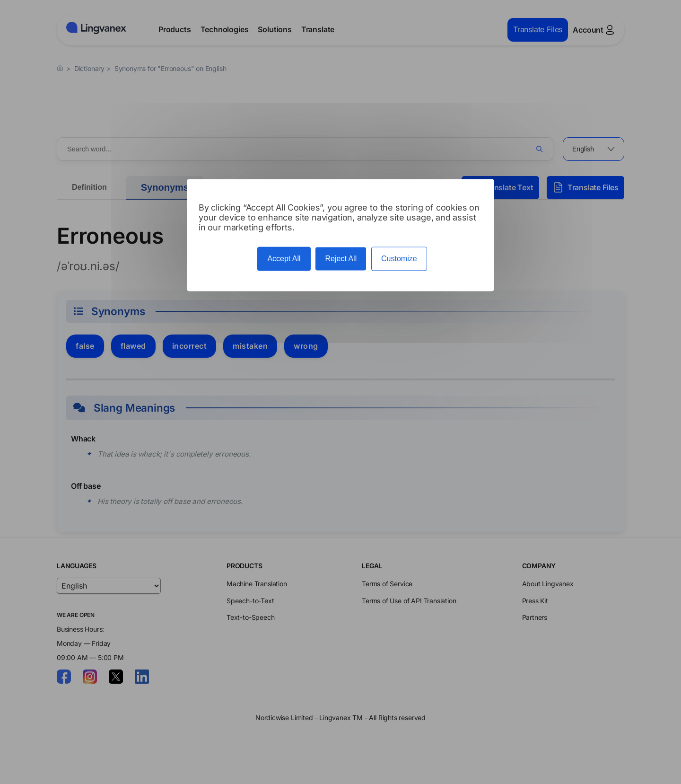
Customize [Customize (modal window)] (399, 259)
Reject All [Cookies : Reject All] (341, 259)
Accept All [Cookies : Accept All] (284, 259)
